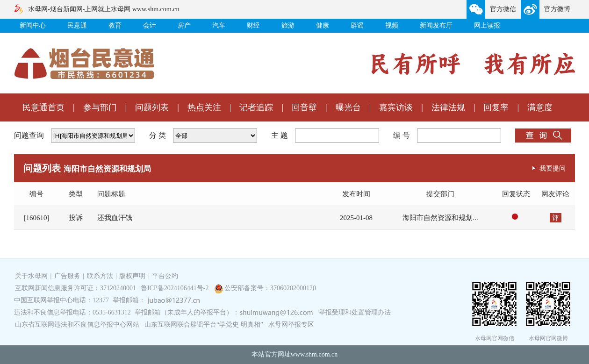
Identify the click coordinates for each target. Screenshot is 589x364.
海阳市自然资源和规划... (440, 218)
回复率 (496, 107)
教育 (115, 25)
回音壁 (304, 107)
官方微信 (503, 9)
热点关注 (204, 107)
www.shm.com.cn (314, 354)
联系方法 (100, 276)
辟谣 (357, 25)
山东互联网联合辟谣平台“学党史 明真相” (204, 325)
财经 (253, 25)
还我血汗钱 (115, 218)
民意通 (77, 25)
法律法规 (448, 107)
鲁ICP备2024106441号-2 (176, 288)
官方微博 (557, 9)
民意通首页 (43, 107)
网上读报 (487, 25)
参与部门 (100, 107)
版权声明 (132, 276)
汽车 (219, 25)
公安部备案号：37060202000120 (270, 288)
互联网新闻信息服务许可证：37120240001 (75, 288)
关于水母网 (32, 276)
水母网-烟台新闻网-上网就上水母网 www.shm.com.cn (104, 9)
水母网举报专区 (291, 325)
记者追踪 (256, 107)
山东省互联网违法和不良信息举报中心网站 (77, 325)
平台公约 (165, 276)
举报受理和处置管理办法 (355, 312)
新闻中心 (33, 25)
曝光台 (348, 107)
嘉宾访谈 (396, 107)
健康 (323, 25)
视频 (392, 25)
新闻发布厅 (436, 25)
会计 (150, 25)
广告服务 (67, 276)
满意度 (540, 107)
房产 (184, 25)
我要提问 (553, 168)
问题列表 (152, 107)
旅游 (288, 25)
